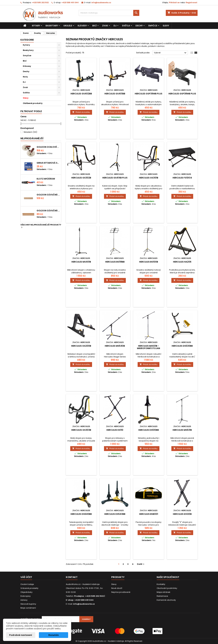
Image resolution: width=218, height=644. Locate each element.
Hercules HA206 (182, 262)
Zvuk (105, 26)
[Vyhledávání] (109, 13)
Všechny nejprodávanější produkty (41, 226)
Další (141, 564)
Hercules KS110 (115, 430)
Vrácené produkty (29, 588)
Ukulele (68, 26)
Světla (126, 26)
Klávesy (82, 26)
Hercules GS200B (81, 346)
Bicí (94, 26)
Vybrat (171, 53)
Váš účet (26, 577)
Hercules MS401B (81, 262)
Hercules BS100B (149, 262)
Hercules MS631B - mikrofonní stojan (149, 347)
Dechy (139, 26)
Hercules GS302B (81, 178)
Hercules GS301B (149, 178)
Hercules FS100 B (182, 178)
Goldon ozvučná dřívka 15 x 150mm (48, 211)
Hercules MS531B (182, 430)
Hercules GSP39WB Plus (149, 94)
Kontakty (161, 584)
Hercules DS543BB (115, 514)
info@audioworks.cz (101, 2)
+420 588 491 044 (70, 2)
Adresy (24, 600)
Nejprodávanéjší (32, 138)
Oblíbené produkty (33, 103)
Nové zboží (117, 588)
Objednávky (26, 592)
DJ (115, 26)
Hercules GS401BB (115, 94)
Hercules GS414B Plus (115, 178)
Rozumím (54, 635)
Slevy (166, 26)
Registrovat (192, 2)
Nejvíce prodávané (121, 592)
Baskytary (52, 26)
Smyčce (153, 26)
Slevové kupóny (28, 604)
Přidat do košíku (81, 112)
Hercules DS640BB (81, 514)
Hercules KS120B (182, 514)
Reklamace (162, 596)
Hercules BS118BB (115, 262)
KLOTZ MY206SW (46, 179)
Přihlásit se (174, 2)
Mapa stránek (163, 592)
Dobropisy (26, 596)
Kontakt (72, 577)
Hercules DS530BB (182, 346)
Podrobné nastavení (21, 635)
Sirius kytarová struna (48, 163)
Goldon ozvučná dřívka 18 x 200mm (48, 195)
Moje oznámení (28, 608)
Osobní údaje (27, 584)
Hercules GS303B (81, 430)
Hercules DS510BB (149, 430)
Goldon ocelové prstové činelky (48, 147)
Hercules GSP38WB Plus (182, 94)
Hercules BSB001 (149, 514)
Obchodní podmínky (167, 588)
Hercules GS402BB (81, 94)
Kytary (36, 26)
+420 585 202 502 (40, 2)
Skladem (30, 132)
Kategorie (27, 40)
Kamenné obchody (166, 600)
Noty (25, 77)
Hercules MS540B (115, 346)
